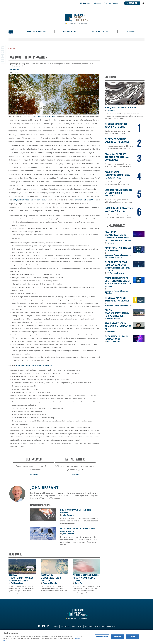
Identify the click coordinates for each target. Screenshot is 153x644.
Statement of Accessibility (94, 627)
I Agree (132, 636)
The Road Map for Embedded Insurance (117, 299)
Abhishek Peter (17, 583)
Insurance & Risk (69, 31)
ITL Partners (85, 3)
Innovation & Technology (37, 31)
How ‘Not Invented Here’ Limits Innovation (35, 365)
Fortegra (111, 243)
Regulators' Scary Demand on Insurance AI (118, 326)
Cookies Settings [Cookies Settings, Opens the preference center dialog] (102, 636)
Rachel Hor (112, 331)
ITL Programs (131, 31)
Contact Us (65, 627)
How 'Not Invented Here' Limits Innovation (78, 530)
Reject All (117, 636)
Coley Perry (80, 583)
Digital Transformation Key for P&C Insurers (21, 578)
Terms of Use (112, 627)
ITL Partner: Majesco (113, 257)
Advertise (97, 3)
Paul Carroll (111, 110)
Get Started (34, 475)
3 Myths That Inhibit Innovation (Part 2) (30, 200)
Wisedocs (109, 293)
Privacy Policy (77, 627)
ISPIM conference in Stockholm (43, 116)
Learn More (75, 475)
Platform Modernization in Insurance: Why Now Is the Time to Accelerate (118, 236)
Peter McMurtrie (50, 583)
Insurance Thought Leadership (118, 255)
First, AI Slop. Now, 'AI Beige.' (121, 108)
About (56, 627)
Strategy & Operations (101, 31)
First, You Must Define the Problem (76, 511)
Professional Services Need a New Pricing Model (86, 578)
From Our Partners (111, 3)
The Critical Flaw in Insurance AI (116, 338)
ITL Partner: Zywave (115, 273)
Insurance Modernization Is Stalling (51, 578)
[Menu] (14, 31)
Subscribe (132, 3)
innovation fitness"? (84, 200)
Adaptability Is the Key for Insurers (118, 249)
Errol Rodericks (113, 342)
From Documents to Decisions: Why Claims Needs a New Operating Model (118, 282)
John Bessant (14, 69)
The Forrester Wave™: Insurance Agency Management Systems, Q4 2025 (118, 266)
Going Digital (12, 49)
